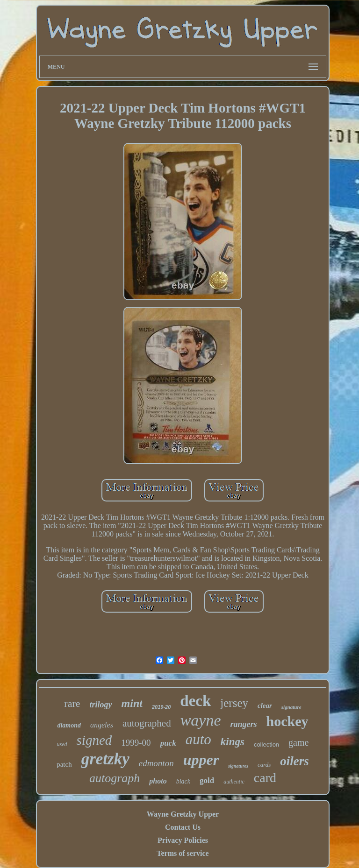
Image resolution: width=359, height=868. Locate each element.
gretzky (105, 759)
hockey (287, 721)
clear (265, 706)
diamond (69, 725)
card (265, 778)
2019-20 (161, 707)
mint (132, 703)
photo (158, 781)
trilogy (101, 705)
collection (266, 745)
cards (264, 765)
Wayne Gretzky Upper (183, 814)
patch (64, 764)
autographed (147, 723)
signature (291, 707)
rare (72, 703)
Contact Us (183, 827)
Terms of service (183, 853)
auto (198, 739)
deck (195, 701)
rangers (244, 724)
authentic (234, 782)
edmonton (156, 763)
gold (207, 780)
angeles (102, 725)
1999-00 (136, 743)
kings (233, 742)
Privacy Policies (183, 840)
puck (168, 743)
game (298, 742)
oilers (294, 761)
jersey (234, 703)
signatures (238, 766)
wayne (201, 720)
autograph (115, 778)
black (183, 781)
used (62, 744)
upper (201, 760)
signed (94, 740)
